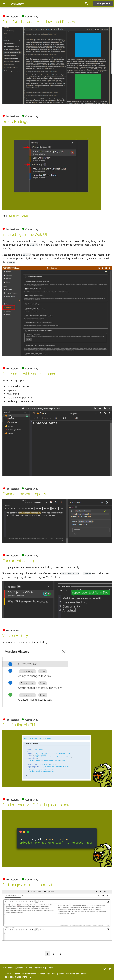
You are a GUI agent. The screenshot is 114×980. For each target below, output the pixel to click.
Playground (103, 4)
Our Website (8, 968)
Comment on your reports (24, 494)
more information (18, 216)
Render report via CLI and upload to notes (37, 805)
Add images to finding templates (29, 885)
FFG (29, 977)
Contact (50, 968)
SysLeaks (19, 968)
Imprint (28, 968)
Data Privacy (39, 968)
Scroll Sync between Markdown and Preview (39, 22)
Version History (15, 635)
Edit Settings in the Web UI (25, 234)
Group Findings (15, 121)
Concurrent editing (18, 561)
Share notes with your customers (30, 374)
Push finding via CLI (19, 725)
